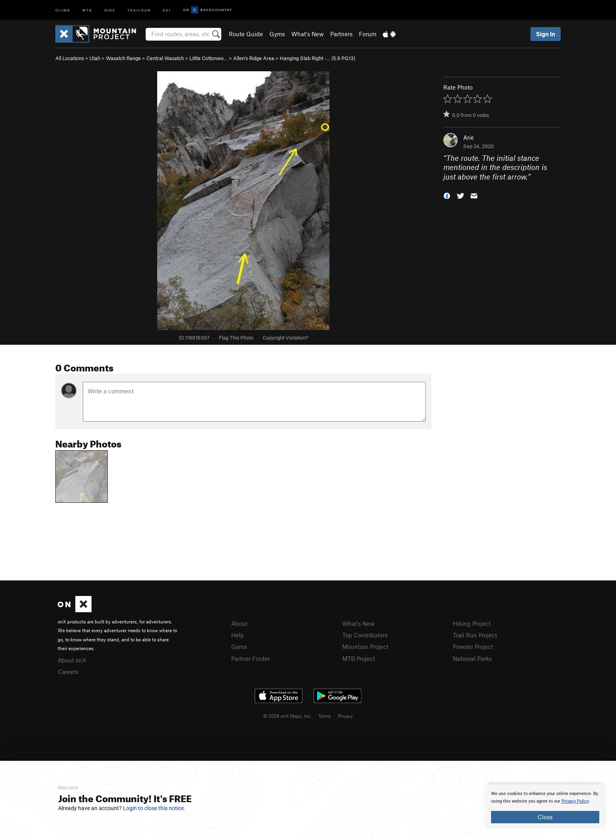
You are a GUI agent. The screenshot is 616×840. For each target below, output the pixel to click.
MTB (87, 10)
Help (238, 635)
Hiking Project (472, 623)
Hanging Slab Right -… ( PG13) (318, 58)
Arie (469, 137)
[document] (545, 807)
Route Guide (246, 34)
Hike (110, 10)
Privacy (345, 716)
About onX (72, 660)
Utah (95, 58)
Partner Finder (250, 658)
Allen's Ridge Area (254, 58)
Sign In (546, 34)
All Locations (70, 58)
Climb (63, 10)
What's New (308, 34)
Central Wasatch (165, 58)
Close (545, 817)
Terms (325, 716)
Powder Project (473, 647)
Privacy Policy (575, 801)
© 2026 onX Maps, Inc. (287, 716)
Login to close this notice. (154, 808)
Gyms (277, 34)
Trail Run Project (475, 635)
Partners (341, 34)
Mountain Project (365, 647)
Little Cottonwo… (209, 58)
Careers (68, 672)
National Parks (472, 658)
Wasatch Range (123, 58)
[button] (447, 195)
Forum (368, 34)
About (239, 623)
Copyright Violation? (285, 338)
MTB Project (359, 658)
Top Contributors (365, 635)
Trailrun (139, 10)
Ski (167, 10)
